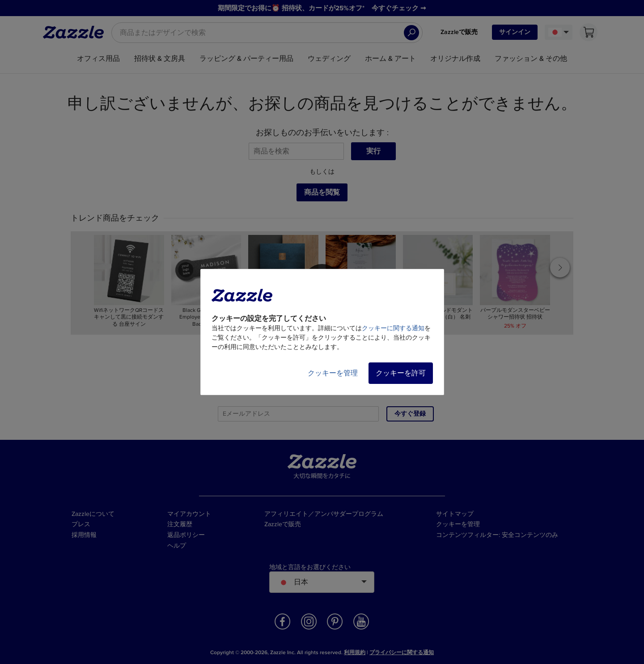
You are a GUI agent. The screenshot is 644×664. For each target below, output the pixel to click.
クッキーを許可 (401, 373)
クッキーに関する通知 (393, 328)
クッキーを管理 (333, 373)
